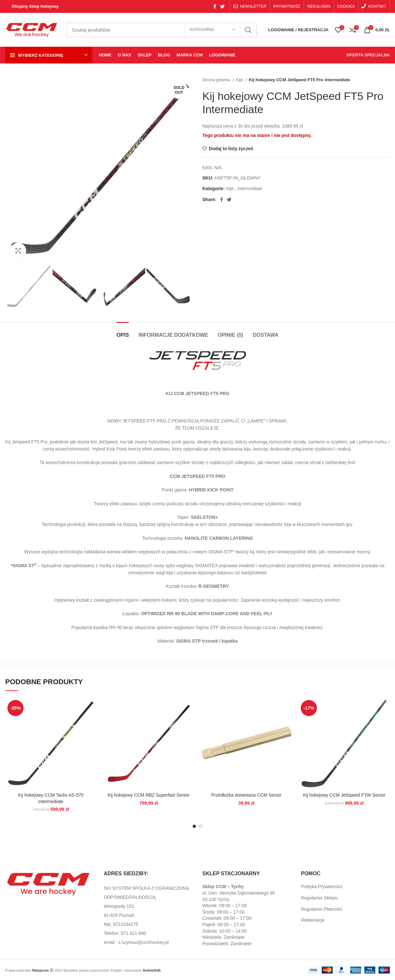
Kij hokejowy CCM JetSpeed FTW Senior (344, 795)
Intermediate (250, 189)
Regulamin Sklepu (319, 898)
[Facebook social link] (215, 6)
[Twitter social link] (222, 6)
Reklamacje (313, 920)
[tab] (123, 332)
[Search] (162, 30)
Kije (240, 80)
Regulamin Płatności (322, 909)
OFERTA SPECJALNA (368, 55)
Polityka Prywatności (322, 887)
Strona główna (217, 80)
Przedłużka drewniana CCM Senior (247, 795)
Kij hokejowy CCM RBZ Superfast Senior (149, 795)
